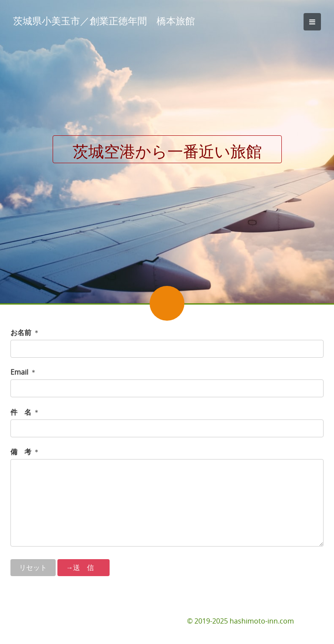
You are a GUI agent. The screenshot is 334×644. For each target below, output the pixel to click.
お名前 (21, 332)
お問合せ (310, 621)
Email (19, 372)
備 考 (21, 452)
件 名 (21, 412)
